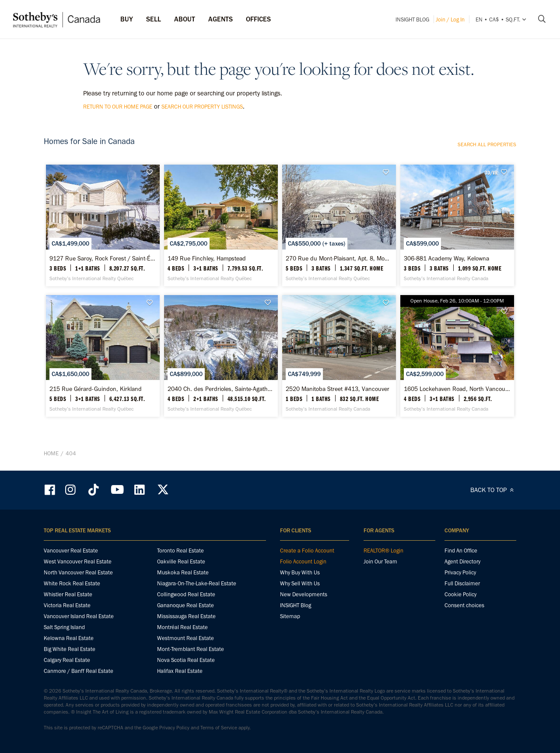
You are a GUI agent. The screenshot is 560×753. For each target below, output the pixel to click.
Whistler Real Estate (68, 594)
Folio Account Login (303, 561)
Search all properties (487, 144)
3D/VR (491, 172)
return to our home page (118, 107)
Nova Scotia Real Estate (186, 660)
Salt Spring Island (64, 627)
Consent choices (464, 605)
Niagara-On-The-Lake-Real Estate (197, 583)
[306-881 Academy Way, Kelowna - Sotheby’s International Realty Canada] (457, 225)
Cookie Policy (460, 594)
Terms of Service (219, 728)
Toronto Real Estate (180, 551)
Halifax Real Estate (180, 671)
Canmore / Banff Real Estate (79, 671)
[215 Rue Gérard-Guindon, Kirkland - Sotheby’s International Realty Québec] (103, 356)
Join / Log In (450, 19)
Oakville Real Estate (181, 561)
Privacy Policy (460, 572)
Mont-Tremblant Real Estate (191, 649)
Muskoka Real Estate (183, 572)
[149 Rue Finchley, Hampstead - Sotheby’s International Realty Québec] (221, 225)
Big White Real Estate (70, 649)
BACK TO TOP (493, 490)
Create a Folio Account (307, 551)
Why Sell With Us (300, 583)
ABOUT (185, 19)
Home (51, 453)
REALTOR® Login (383, 551)
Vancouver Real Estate (71, 551)
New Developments (304, 594)
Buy (127, 19)
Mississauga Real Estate (186, 616)
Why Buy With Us (300, 572)
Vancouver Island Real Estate (79, 616)
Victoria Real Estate (67, 605)
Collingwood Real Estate (186, 594)
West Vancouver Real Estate (78, 561)
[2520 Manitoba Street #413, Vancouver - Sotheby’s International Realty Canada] (339, 356)
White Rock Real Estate (72, 583)
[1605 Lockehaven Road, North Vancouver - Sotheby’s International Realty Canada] (457, 356)
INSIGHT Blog (412, 19)
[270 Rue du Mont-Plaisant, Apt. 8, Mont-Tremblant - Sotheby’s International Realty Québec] (339, 225)
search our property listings (202, 107)
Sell (154, 19)
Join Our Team (380, 561)
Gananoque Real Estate (185, 605)
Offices (258, 19)
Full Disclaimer (462, 583)
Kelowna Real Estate (69, 638)
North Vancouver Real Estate (78, 572)
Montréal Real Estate (182, 627)
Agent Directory (462, 561)
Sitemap (290, 616)
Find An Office (461, 551)
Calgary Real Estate (67, 660)
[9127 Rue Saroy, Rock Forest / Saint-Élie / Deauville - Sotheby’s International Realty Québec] (103, 225)
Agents (220, 19)
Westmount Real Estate (185, 638)
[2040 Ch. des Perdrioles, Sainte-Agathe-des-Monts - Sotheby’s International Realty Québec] (221, 356)
